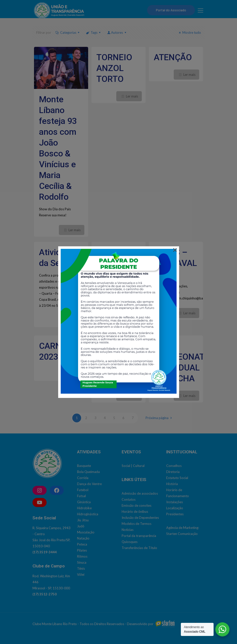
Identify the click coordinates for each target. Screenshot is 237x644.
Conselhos (174, 466)
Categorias (68, 32)
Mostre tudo (189, 32)
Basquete (84, 466)
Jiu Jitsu (83, 520)
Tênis (81, 568)
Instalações (175, 502)
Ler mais (75, 230)
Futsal (81, 496)
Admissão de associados (140, 493)
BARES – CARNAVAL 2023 (175, 263)
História (172, 484)
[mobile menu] (200, 10)
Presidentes (175, 514)
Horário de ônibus (135, 512)
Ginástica (84, 502)
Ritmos (82, 556)
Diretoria (173, 472)
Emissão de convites (137, 505)
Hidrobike (84, 508)
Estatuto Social (177, 478)
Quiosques (130, 542)
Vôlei (81, 574)
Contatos (129, 499)
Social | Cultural (133, 466)
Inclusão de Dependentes (140, 518)
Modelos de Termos (137, 524)
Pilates (82, 550)
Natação (83, 538)
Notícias (128, 530)
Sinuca (82, 562)
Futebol (83, 490)
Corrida (83, 478)
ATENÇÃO (173, 57)
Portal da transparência (139, 536)
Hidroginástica (88, 514)
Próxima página (159, 418)
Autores (117, 32)
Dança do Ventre (89, 484)
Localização (175, 508)
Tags (94, 32)
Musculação (86, 532)
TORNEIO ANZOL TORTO (114, 68)
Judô (81, 526)
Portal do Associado (171, 10)
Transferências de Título (139, 548)
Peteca (82, 544)
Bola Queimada (88, 472)
